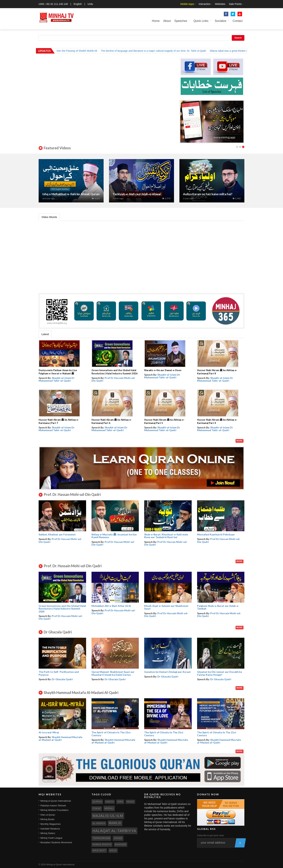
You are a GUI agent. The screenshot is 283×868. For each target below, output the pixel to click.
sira (120, 802)
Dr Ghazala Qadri (62, 679)
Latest (45, 334)
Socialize (221, 21)
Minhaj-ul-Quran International (56, 801)
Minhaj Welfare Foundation (54, 810)
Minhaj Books (47, 819)
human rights (102, 845)
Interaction (204, 4)
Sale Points (235, 4)
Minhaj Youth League (51, 838)
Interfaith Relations (50, 829)
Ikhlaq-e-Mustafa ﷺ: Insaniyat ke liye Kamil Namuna (114, 536)
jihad (118, 838)
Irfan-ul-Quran (48, 815)
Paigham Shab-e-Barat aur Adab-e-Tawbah (218, 607)
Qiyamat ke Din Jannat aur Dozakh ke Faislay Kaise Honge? (220, 673)
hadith (110, 802)
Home (156, 21)
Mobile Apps (187, 4)
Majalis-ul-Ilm (108, 816)
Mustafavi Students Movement (56, 842)
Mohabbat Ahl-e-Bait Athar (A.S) (111, 606)
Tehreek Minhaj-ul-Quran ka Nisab (136, 194)
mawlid (115, 823)
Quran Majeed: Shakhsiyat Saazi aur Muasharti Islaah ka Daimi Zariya (113, 673)
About (167, 21)
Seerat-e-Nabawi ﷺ (197, 194)
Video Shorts (49, 217)
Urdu (90, 4)
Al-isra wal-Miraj (49, 732)
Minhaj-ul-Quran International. (61, 865)
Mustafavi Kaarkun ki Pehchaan (216, 534)
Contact (238, 21)
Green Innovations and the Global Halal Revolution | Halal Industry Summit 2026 (62, 609)
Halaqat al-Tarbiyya (114, 831)
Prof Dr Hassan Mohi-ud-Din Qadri (60, 540)
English (78, 4)
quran (97, 802)
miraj (109, 808)
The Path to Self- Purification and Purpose (59, 673)
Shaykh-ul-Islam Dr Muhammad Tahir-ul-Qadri (57, 379)
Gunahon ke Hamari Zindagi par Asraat (167, 672)
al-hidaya (99, 823)
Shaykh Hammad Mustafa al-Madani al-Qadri (60, 738)
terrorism (101, 838)
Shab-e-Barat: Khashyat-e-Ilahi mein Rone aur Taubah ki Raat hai (166, 536)
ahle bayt (99, 850)
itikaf (97, 808)
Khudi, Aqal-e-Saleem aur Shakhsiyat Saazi (166, 607)
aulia (113, 850)
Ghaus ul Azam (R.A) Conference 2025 (69, 194)
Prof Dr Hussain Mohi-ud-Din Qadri (114, 379)
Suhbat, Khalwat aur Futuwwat (57, 534)
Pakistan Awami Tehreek (53, 806)
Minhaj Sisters (48, 833)
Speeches (181, 21)
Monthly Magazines (51, 824)
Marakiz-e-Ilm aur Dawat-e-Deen (163, 370)
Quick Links (201, 21)
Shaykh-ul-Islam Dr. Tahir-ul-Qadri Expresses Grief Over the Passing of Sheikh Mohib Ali (57, 51)
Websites (220, 4)
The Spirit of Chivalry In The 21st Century (111, 734)
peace (130, 802)
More (240, 441)
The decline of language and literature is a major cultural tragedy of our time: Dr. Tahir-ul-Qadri (162, 51)
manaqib (121, 845)
